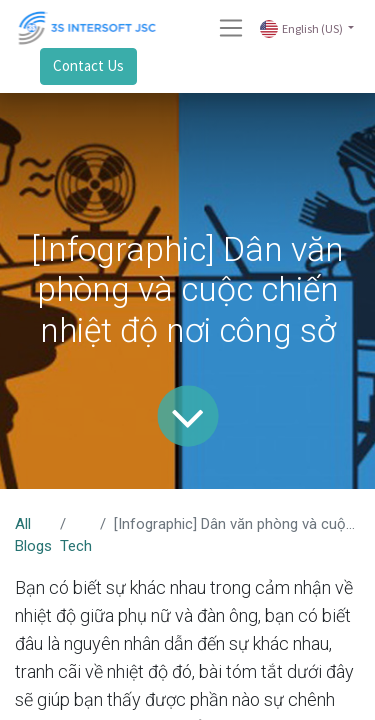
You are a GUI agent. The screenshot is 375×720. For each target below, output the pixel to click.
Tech (76, 546)
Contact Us (88, 65)
